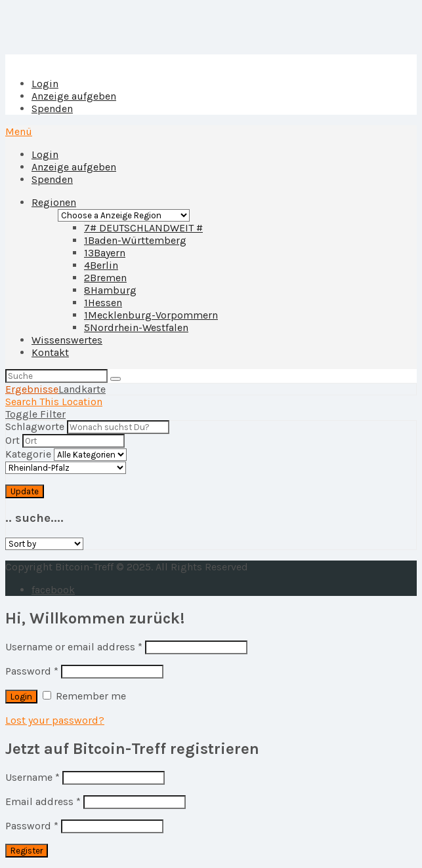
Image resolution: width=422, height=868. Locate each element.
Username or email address (74, 647)
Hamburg (110, 290)
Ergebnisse (32, 389)
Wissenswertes (67, 340)
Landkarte (82, 389)
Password (32, 671)
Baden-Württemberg (135, 240)
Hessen (103, 303)
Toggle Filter (35, 414)
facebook (53, 590)
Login (45, 84)
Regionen (54, 202)
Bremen (105, 278)
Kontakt (50, 352)
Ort (12, 440)
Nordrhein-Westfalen (136, 327)
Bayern (105, 253)
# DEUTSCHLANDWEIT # (143, 228)
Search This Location (54, 402)
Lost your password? (55, 720)
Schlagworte (35, 426)
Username (32, 777)
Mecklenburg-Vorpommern (151, 315)
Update (25, 491)
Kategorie (28, 454)
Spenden (52, 108)
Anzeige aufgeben (74, 96)
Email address (43, 801)
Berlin (101, 265)
